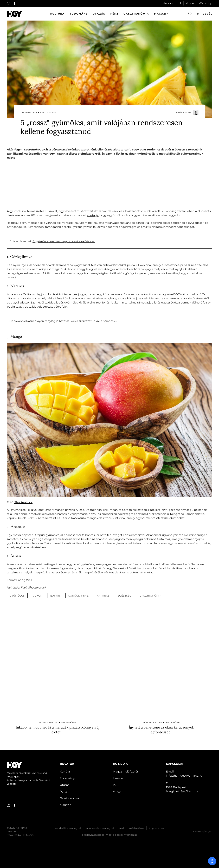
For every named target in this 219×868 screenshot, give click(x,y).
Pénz (114, 14)
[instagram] (9, 4)
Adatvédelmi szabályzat (100, 828)
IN (179, 3)
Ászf (122, 828)
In (114, 785)
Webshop (205, 3)
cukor (38, 596)
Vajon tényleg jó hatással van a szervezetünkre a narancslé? (77, 321)
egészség (125, 596)
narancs (103, 596)
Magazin (162, 14)
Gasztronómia (136, 14)
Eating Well (24, 580)
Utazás (99, 14)
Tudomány (79, 14)
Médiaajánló (137, 828)
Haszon (168, 3)
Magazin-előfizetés (126, 772)
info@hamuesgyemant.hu (184, 776)
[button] (210, 832)
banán (55, 596)
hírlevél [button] (205, 14)
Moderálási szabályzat (68, 828)
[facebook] (15, 4)
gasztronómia (150, 596)
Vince (190, 3)
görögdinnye (78, 596)
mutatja (93, 215)
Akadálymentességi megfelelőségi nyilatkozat (109, 835)
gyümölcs (17, 596)
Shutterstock (23, 502)
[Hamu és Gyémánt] (15, 14)
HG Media (28, 835)
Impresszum (156, 828)
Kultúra (57, 14)
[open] (212, 861)
